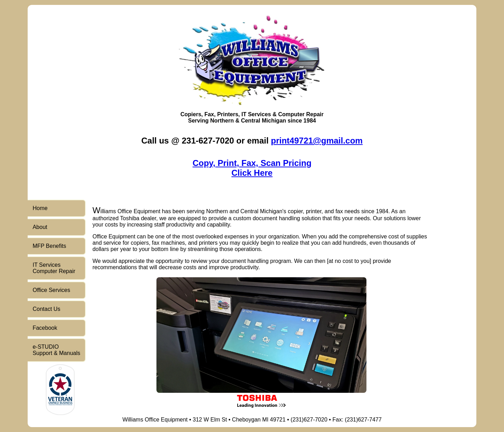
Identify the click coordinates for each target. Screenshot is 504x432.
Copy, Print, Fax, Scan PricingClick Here (252, 168)
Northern (222, 121)
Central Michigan (263, 121)
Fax (209, 114)
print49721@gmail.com (317, 141)
